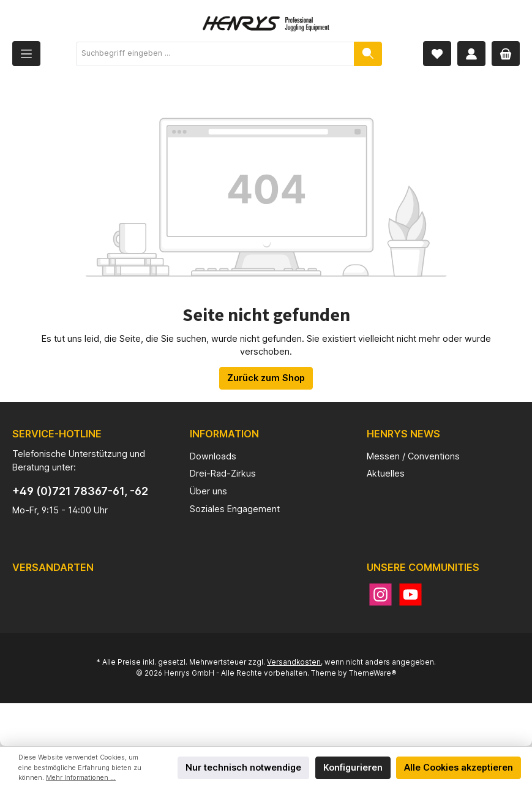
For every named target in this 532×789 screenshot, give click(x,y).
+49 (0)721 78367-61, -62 (80, 491)
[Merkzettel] (437, 54)
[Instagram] (380, 595)
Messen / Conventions (413, 456)
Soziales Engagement (235, 509)
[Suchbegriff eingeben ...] (215, 54)
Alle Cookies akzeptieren (459, 767)
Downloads (213, 456)
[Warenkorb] (506, 54)
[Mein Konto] (471, 54)
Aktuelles (386, 473)
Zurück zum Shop (266, 378)
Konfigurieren (353, 767)
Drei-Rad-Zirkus (223, 473)
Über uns (208, 491)
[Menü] (26, 54)
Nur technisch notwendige (243, 767)
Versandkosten (294, 662)
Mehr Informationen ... (81, 778)
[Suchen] (368, 54)
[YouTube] (410, 595)
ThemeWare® (373, 673)
